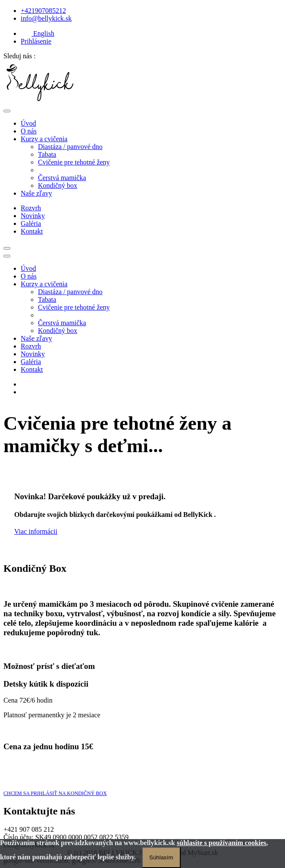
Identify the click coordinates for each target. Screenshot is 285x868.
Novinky (33, 216)
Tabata (47, 154)
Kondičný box (58, 185)
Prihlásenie (36, 41)
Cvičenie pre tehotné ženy (74, 162)
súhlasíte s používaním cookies (222, 843)
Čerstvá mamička (62, 178)
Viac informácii (36, 531)
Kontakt (32, 231)
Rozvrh (31, 208)
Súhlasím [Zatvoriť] (161, 857)
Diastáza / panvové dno (70, 147)
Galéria (31, 223)
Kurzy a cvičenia (44, 139)
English (38, 33)
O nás (29, 131)
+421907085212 (43, 11)
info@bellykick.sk (46, 18)
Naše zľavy (36, 193)
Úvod (28, 123)
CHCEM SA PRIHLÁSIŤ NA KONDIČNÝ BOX (55, 793)
